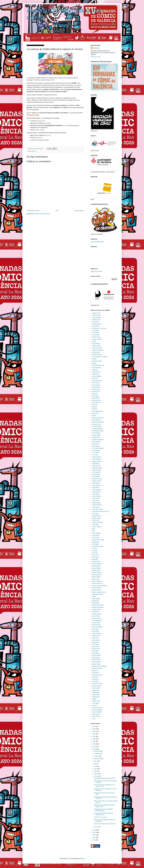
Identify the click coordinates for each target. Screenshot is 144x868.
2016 (94, 830)
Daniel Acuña (96, 389)
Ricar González (97, 662)
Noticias (34, 151)
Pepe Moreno (96, 640)
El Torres (95, 409)
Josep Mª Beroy (97, 505)
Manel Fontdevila (97, 564)
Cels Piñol (95, 379)
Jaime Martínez (97, 459)
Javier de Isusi (96, 466)
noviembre (97, 754)
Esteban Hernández (98, 422)
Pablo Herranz (96, 623)
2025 (94, 729)
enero (96, 827)
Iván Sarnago (96, 450)
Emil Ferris (95, 413)
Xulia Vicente (96, 714)
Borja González (97, 368)
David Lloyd (96, 396)
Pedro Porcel (96, 636)
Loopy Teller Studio (98, 546)
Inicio (57, 211)
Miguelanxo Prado (98, 594)
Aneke (94, 341)
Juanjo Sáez (96, 520)
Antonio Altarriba (97, 354)
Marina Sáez (96, 579)
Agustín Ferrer (96, 313)
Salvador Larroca (97, 675)
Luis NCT (95, 551)
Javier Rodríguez (97, 468)
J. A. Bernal (96, 453)
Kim (93, 531)
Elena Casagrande (98, 411)
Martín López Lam (98, 583)
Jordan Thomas (97, 481)
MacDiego (95, 559)
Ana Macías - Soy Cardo (99, 328)
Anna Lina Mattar (97, 348)
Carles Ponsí (96, 374)
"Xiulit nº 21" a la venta (100, 817)
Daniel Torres (96, 392)
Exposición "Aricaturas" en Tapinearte (105, 824)
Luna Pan (95, 553)
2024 (94, 731)
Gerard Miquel (96, 435)
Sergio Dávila (96, 695)
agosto (96, 761)
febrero (96, 776)
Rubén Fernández (97, 668)
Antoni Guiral (96, 352)
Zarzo (94, 719)
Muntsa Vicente (97, 610)
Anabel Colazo (96, 337)
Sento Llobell (96, 688)
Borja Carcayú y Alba (98, 365)
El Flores (95, 405)
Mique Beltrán (96, 599)
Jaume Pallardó (97, 461)
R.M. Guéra (96, 644)
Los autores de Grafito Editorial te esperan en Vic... (103, 814)
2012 (94, 840)
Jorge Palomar (96, 492)
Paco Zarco (96, 631)
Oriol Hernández (97, 620)
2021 (94, 739)
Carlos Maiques (97, 376)
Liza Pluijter (96, 544)
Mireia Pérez (96, 603)
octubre (96, 756)
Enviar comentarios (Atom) (42, 214)
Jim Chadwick (96, 472)
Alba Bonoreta (96, 315)
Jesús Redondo (97, 470)
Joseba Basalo (97, 503)
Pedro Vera (96, 638)
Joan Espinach (97, 474)
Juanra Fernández (98, 522)
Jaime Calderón (97, 457)
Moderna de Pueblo (98, 605)
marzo (96, 774)
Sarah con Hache (97, 684)
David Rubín (96, 398)
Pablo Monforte (97, 625)
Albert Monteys (97, 317)
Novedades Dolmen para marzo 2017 (104, 778)
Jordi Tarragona (97, 490)
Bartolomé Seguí (97, 361)
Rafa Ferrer (96, 647)
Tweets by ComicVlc (96, 271)
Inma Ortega (96, 446)
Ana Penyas (96, 335)
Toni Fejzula (96, 703)
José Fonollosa (97, 496)
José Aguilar (96, 494)
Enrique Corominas (98, 418)
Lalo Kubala (96, 535)
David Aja (95, 394)
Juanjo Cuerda (96, 518)
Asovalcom (96, 48)
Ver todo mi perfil (96, 57)
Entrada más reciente (33, 211)
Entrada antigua (79, 211)
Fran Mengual (96, 433)
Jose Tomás (96, 501)
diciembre (97, 751)
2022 (94, 736)
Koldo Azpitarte (97, 533)
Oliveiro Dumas (97, 618)
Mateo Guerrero (97, 588)
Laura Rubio (96, 542)
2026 (94, 726)
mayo (96, 769)
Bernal (94, 363)
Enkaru (94, 416)
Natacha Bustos (97, 614)
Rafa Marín (95, 651)
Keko (94, 529)
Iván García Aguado (98, 448)
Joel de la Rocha (97, 479)
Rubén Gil (95, 671)
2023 (94, 734)
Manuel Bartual (97, 568)
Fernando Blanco (97, 426)
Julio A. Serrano (97, 527)
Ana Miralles (96, 330)
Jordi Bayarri (96, 483)
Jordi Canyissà (97, 485)
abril (96, 771)
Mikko (94, 597)
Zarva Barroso (96, 716)
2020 (94, 741)
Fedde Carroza (97, 424)
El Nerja (95, 407)
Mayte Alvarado (97, 590)
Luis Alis (95, 549)
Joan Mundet (96, 477)
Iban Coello (96, 444)
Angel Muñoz (96, 344)
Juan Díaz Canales (98, 509)
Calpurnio (95, 370)
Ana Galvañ (96, 326)
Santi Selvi (95, 677)
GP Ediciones (96, 437)
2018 (94, 746)
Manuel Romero (97, 575)
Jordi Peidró (96, 487)
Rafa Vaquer (96, 653)
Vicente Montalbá (97, 710)
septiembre (98, 759)
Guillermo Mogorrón (98, 440)
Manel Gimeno (96, 566)
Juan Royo (95, 514)
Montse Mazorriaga (98, 607)
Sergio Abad (96, 690)
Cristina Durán (96, 387)
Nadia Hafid (96, 612)
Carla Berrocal (96, 372)
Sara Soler (95, 682)
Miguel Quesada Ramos (99, 592)
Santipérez (95, 679)
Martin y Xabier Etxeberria (100, 586)
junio (96, 766)
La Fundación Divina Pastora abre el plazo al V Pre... (104, 786)
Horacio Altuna (96, 442)
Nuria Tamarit (96, 616)
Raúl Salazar (96, 658)
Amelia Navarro (97, 324)
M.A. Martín (96, 557)
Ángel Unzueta (97, 346)
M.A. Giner (95, 555)
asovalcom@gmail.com (97, 242)
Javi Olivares (96, 464)
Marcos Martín (96, 577)
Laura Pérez (96, 538)
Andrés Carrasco (97, 339)
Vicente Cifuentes (97, 708)
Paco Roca (95, 629)
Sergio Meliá (96, 697)
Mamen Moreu (96, 562)
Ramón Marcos (97, 655)
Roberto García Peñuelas (100, 666)
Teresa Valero (96, 701)
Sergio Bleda (96, 692)
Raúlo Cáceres (97, 660)
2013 (94, 838)
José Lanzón (96, 498)
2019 (94, 744)
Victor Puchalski (97, 712)
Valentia (95, 705)
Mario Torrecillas (97, 581)
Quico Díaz (95, 642)
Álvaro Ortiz (96, 322)
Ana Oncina (96, 333)
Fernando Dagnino (98, 429)
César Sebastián (97, 381)
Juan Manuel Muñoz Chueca (101, 511)
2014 (94, 835)
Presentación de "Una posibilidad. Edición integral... (103, 810)
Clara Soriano (96, 385)
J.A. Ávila (95, 455)
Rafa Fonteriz (96, 649)
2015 (94, 833)
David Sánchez (97, 400)
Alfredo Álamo (96, 320)
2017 (94, 749)
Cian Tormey (96, 383)
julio (95, 764)
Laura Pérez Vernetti (98, 540)
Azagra (94, 359)
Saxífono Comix (97, 686)
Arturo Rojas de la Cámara (100, 357)
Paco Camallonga (97, 627)
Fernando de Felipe (98, 431)
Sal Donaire (96, 673)
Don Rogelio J (96, 402)
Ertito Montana (96, 420)
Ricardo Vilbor (96, 664)
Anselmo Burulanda (98, 350)
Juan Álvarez (96, 507)
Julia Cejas (95, 525)
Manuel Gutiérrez (97, 572)
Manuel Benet (96, 570)
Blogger (82, 858)
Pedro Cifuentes (97, 634)
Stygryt (94, 699)
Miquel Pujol (96, 601)
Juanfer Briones (97, 516)
